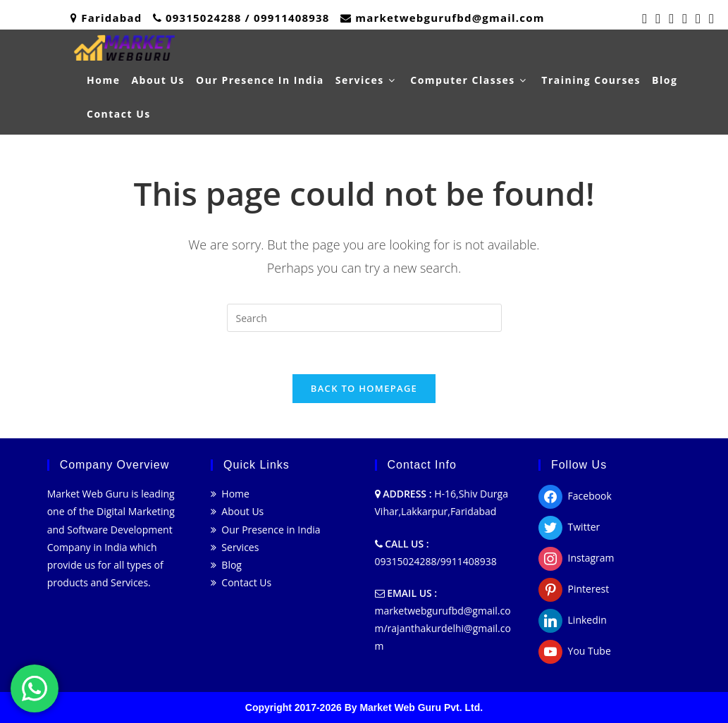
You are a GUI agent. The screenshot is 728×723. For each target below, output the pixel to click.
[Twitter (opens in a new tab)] (644, 18)
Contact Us (241, 582)
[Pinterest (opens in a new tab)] (671, 18)
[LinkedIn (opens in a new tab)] (698, 18)
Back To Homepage (364, 388)
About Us (237, 511)
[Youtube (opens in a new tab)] (709, 18)
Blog (226, 565)
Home (230, 494)
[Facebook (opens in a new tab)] (658, 18)
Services (235, 547)
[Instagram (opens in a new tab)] (685, 18)
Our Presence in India (266, 530)
